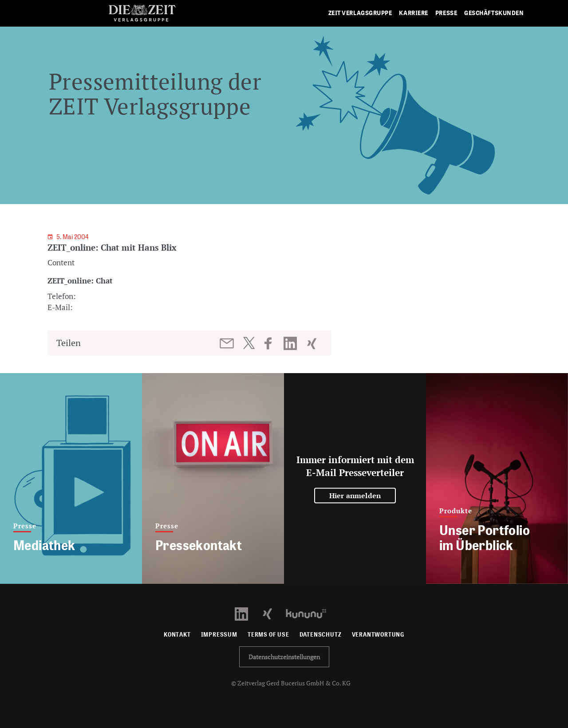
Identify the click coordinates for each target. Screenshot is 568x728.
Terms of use (268, 635)
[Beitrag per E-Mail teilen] (227, 343)
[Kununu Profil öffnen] (310, 613)
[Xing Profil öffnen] (273, 613)
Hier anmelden (355, 496)
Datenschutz (321, 635)
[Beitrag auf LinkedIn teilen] (291, 343)
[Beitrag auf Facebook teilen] (272, 343)
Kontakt (177, 635)
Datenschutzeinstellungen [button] (284, 657)
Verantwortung (378, 635)
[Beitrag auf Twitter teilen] (249, 343)
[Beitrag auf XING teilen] (313, 343)
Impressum (219, 635)
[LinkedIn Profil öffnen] (247, 613)
